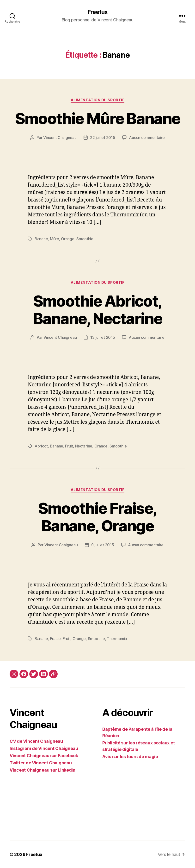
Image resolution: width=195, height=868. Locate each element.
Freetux (97, 12)
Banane (41, 239)
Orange (68, 239)
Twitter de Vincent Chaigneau (41, 763)
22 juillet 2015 (103, 138)
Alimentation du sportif (98, 100)
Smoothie (85, 239)
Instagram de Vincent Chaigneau (44, 748)
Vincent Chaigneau (60, 138)
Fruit (69, 446)
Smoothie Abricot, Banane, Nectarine (97, 310)
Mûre (55, 239)
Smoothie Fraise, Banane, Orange (97, 517)
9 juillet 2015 (103, 545)
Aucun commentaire (147, 138)
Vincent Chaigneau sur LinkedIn (43, 770)
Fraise (55, 639)
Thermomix (117, 639)
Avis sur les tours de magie (130, 757)
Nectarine (84, 446)
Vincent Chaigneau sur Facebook (44, 756)
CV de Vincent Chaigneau (36, 741)
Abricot (41, 446)
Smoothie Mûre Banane (98, 118)
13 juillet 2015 (103, 337)
